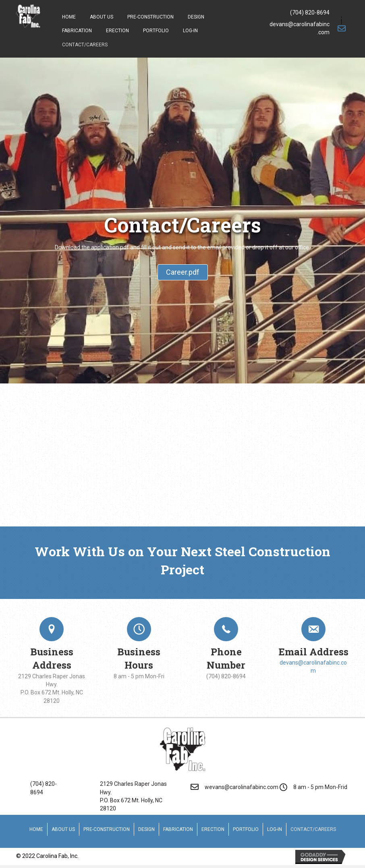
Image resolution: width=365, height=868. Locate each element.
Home (36, 829)
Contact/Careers (313, 829)
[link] (69, 16)
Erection (213, 829)
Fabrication (178, 829)
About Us (63, 829)
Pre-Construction (107, 829)
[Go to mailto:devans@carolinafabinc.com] (307, 28)
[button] (183, 272)
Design (146, 829)
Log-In (275, 829)
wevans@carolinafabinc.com (242, 787)
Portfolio (246, 829)
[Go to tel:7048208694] (307, 12)
